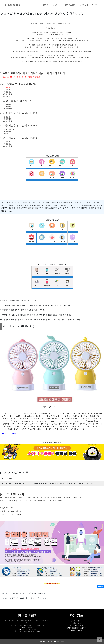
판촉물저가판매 (76, 630)
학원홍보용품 (33, 208)
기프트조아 (56, 407)
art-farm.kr (61, 641)
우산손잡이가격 (76, 621)
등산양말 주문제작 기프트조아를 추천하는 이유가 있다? (24, 598)
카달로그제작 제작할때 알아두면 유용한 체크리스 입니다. (25, 593)
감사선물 (7, 88)
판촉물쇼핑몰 (70, 5)
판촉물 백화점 (13, 5)
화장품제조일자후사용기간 (76, 628)
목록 (101, 586)
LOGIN (95, 5)
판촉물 (46, 5)
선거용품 (54, 23)
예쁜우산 (61, 23)
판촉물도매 (84, 5)
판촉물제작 (57, 5)
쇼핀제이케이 (76, 623)
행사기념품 (69, 23)
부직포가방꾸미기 (76, 626)
